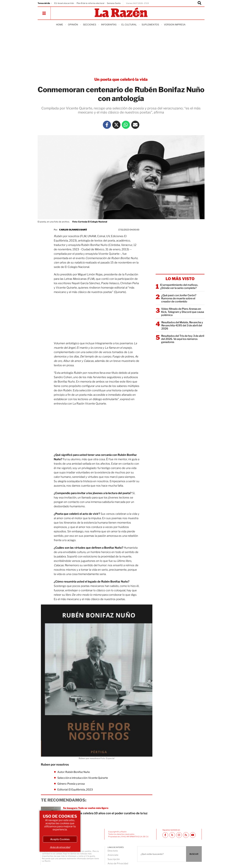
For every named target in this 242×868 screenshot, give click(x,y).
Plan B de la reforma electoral (90, 3)
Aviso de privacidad (60, 847)
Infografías (109, 25)
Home (60, 25)
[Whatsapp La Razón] (126, 125)
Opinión (73, 25)
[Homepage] (121, 13)
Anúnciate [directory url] (113, 855)
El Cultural (129, 25)
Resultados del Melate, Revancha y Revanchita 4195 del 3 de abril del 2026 (182, 325)
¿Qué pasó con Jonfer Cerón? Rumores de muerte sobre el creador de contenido (179, 298)
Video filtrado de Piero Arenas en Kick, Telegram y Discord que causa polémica (183, 312)
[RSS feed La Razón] (186, 835)
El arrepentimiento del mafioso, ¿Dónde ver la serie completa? (179, 286)
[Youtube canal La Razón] (193, 835)
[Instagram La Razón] (179, 835)
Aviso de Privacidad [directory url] (118, 863)
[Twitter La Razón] (116, 125)
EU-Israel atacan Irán (64, 3)
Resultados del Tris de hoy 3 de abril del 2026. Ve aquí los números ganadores (183, 339)
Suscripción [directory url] (114, 859)
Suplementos (150, 25)
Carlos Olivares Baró (73, 230)
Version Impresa (175, 25)
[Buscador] (199, 3)
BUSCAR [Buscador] (194, 854)
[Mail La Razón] (135, 125)
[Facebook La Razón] (107, 125)
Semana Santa (114, 3)
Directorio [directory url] (113, 851)
